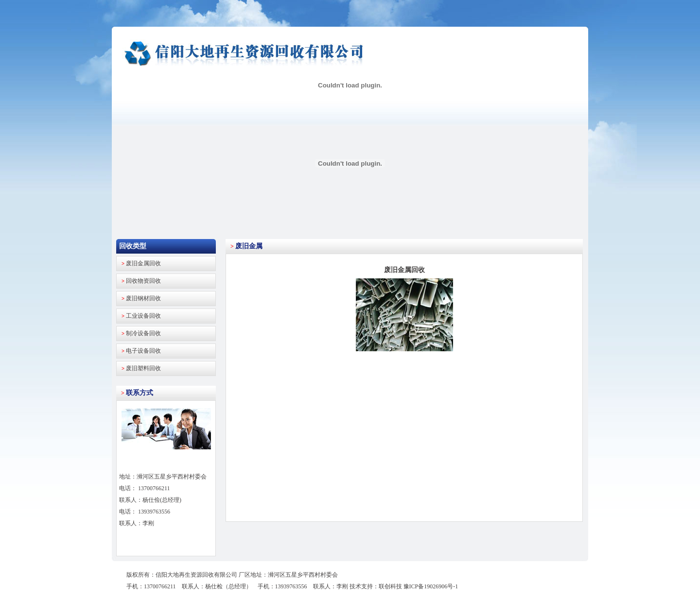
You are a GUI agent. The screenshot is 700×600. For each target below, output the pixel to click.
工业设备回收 (143, 316)
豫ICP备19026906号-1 (431, 586)
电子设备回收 (143, 351)
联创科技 (390, 586)
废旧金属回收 (143, 263)
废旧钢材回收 (143, 298)
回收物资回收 (143, 281)
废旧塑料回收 (143, 368)
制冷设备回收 (143, 333)
